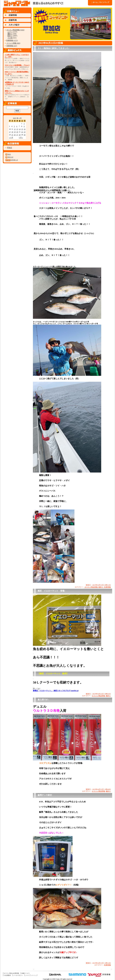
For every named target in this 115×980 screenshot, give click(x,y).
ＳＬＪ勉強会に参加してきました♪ (54, 48)
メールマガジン (18, 975)
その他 (10, 38)
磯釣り (10, 34)
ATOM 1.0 (14, 160)
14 (20, 129)
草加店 (10, 148)
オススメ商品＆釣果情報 (11, 973)
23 (25, 132)
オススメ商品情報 (91, 587)
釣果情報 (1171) (12, 40)
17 (10, 132)
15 (22, 129)
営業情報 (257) (12, 46)
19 (15, 132)
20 (17, 132)
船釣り (10, 36)
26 (15, 135)
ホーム (95, 2)
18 (12, 132)
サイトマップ (104, 2)
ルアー (10, 32)
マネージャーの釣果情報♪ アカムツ (17, 65)
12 (15, 129)
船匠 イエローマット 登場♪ (52, 591)
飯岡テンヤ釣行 (45, 795)
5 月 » (21, 138)
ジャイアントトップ (31, 975)
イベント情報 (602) (13, 43)
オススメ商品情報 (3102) (15, 30)
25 (12, 135)
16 (25, 129)
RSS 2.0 (10, 157)
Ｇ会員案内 (7, 975)
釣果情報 (107, 587)
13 (17, 129)
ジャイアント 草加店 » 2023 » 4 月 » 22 (45, 3)
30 (25, 135)
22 (22, 132)
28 (20, 135)
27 (17, 135)
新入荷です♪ (43, 700)
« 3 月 (11, 138)
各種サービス (26, 973)
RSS (9, 154)
